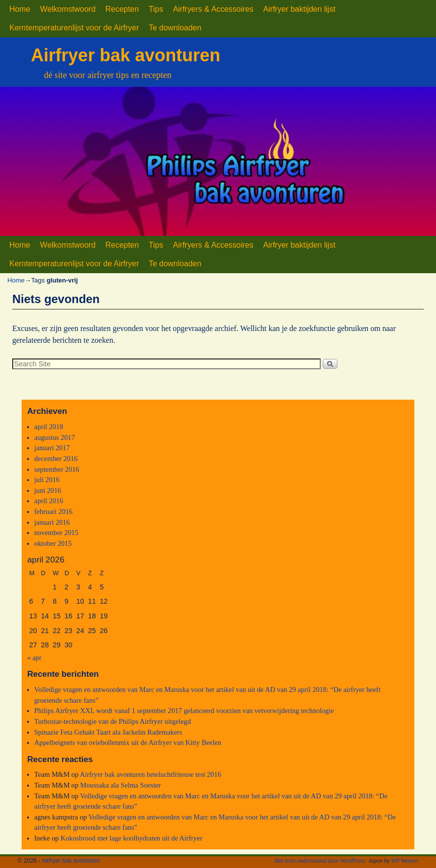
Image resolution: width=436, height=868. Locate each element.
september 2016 (57, 469)
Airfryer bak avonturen (126, 55)
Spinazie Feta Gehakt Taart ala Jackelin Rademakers (108, 732)
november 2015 (56, 533)
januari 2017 (52, 448)
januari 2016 (52, 522)
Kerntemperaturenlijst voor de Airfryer (74, 28)
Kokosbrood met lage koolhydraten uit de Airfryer (131, 838)
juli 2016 (47, 480)
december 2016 (56, 459)
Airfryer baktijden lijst (299, 9)
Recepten (122, 9)
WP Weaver (405, 861)
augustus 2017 (55, 437)
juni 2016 (48, 490)
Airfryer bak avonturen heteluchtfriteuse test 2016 (151, 774)
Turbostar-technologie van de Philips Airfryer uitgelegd (113, 721)
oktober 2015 (53, 543)
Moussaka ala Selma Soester (121, 785)
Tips (156, 9)
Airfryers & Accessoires (213, 9)
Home (20, 9)
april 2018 (49, 427)
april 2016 (49, 501)
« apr (34, 658)
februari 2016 (53, 511)
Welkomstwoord (68, 9)
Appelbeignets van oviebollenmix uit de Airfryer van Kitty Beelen (128, 742)
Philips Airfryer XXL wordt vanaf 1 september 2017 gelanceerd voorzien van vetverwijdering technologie (184, 711)
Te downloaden (175, 28)
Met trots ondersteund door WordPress (320, 861)
